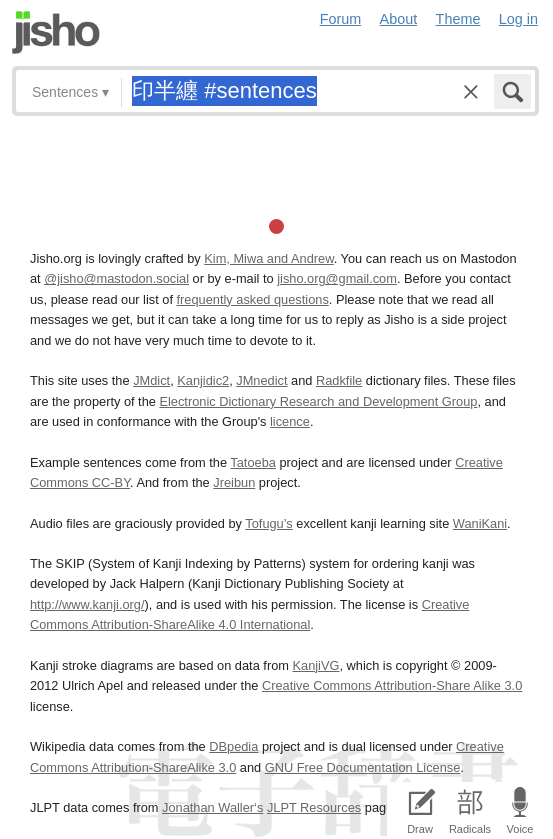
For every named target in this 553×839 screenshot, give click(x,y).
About (399, 19)
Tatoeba (253, 462)
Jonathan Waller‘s (212, 807)
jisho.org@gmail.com (337, 278)
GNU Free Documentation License (363, 767)
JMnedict (261, 380)
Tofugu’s (268, 523)
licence (290, 421)
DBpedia (233, 746)
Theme (458, 19)
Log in (518, 19)
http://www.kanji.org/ (87, 604)
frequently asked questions (253, 299)
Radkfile (339, 380)
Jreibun (234, 482)
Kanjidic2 (203, 380)
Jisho (56, 32)
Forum (341, 19)
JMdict (151, 380)
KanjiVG (315, 665)
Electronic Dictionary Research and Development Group (318, 401)
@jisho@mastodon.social (116, 278)
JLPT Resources (314, 807)
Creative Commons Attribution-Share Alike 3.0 (392, 685)
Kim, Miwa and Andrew (268, 258)
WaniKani (480, 523)
